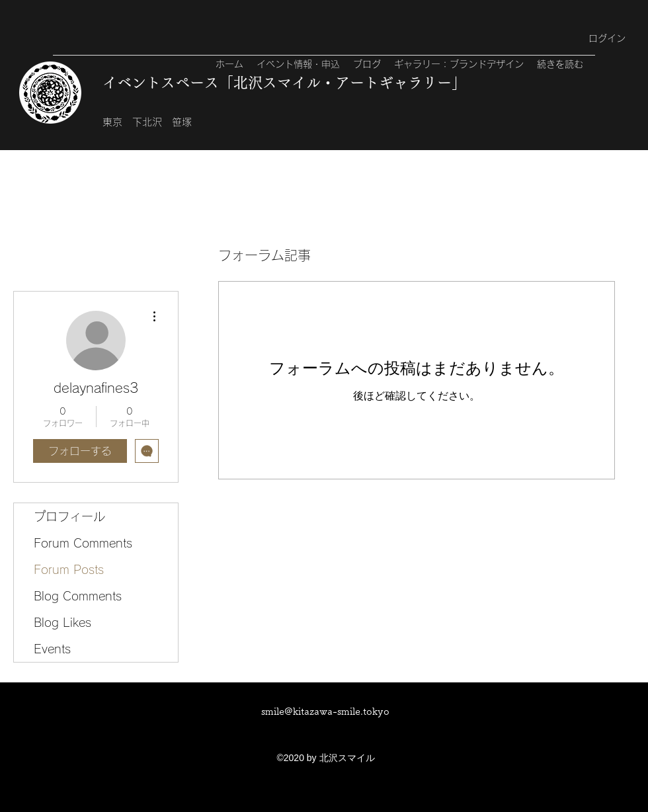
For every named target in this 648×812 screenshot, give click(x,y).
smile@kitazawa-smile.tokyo (325, 711)
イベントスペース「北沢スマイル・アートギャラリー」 (284, 83)
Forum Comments (83, 543)
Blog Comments (78, 596)
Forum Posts (69, 569)
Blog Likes (62, 622)
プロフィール (69, 516)
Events (52, 649)
